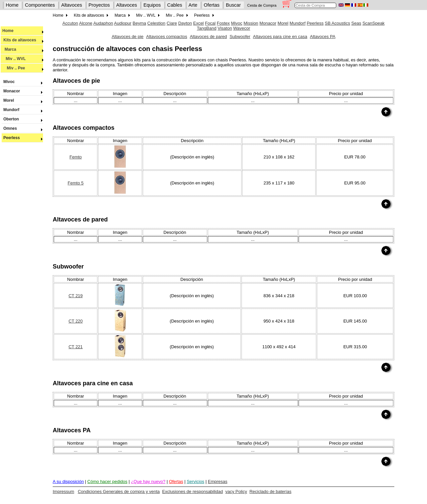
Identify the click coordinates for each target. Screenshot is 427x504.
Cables (175, 5)
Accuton (70, 23)
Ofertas (212, 5)
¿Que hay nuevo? (148, 481)
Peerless (22, 138)
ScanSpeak (373, 23)
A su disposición (68, 481)
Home (12, 5)
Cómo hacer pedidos (107, 481)
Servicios (196, 481)
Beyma (139, 23)
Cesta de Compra (262, 5)
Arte (193, 5)
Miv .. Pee (23, 68)
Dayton (185, 23)
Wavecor (242, 28)
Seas (356, 23)
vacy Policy (236, 491)
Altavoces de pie (128, 37)
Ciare (172, 23)
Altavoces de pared (208, 37)
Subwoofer (240, 37)
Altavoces (72, 5)
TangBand (207, 28)
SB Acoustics (338, 23)
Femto (76, 157)
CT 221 (75, 347)
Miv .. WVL (23, 59)
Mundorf (22, 110)
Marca (23, 49)
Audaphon (103, 23)
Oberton (22, 119)
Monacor (22, 91)
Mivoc (22, 82)
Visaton (225, 28)
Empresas (218, 481)
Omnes (22, 128)
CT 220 (75, 321)
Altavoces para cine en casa (280, 37)
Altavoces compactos (167, 37)
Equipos (152, 5)
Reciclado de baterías (271, 491)
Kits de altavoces (23, 40)
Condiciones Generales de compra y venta (119, 491)
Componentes (40, 5)
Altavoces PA (323, 37)
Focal (210, 23)
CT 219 (75, 296)
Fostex (223, 23)
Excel (198, 23)
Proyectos (99, 5)
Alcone (86, 23)
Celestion (156, 23)
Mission (251, 23)
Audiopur (123, 23)
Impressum (63, 491)
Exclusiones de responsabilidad (192, 491)
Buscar (233, 5)
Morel (22, 100)
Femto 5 (76, 183)
